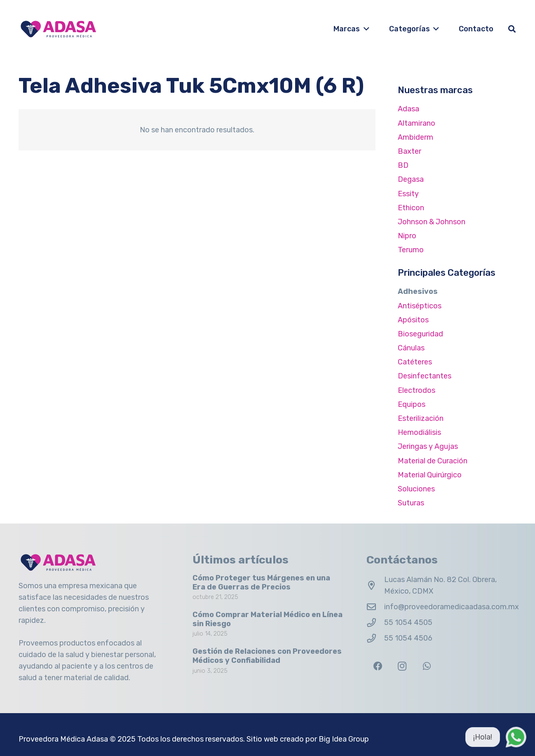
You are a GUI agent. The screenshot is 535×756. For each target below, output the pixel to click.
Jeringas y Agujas (428, 446)
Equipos (412, 404)
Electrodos (417, 390)
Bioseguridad (420, 334)
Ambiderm (415, 137)
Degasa (411, 179)
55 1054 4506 (408, 638)
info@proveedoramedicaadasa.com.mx (452, 607)
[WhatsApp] (427, 666)
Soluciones (416, 489)
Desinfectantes (425, 376)
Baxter (409, 151)
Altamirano (417, 123)
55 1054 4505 (408, 622)
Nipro (407, 236)
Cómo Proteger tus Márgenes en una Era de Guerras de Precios (261, 582)
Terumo (411, 250)
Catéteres (415, 362)
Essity (408, 194)
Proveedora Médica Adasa (63, 739)
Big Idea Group (344, 739)
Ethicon (411, 208)
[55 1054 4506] (375, 639)
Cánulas (411, 348)
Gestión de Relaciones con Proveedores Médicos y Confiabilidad (267, 656)
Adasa (408, 109)
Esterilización (421, 418)
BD (403, 165)
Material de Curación (433, 461)
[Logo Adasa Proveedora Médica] (58, 29)
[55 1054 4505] (375, 623)
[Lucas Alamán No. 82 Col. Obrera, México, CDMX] (375, 586)
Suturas (411, 503)
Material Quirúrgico (430, 475)
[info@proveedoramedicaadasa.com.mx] (375, 607)
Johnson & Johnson (432, 222)
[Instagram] (402, 666)
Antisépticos (420, 306)
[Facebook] (378, 666)
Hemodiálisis (419, 432)
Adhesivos (418, 291)
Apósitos (413, 320)
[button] (365, 29)
